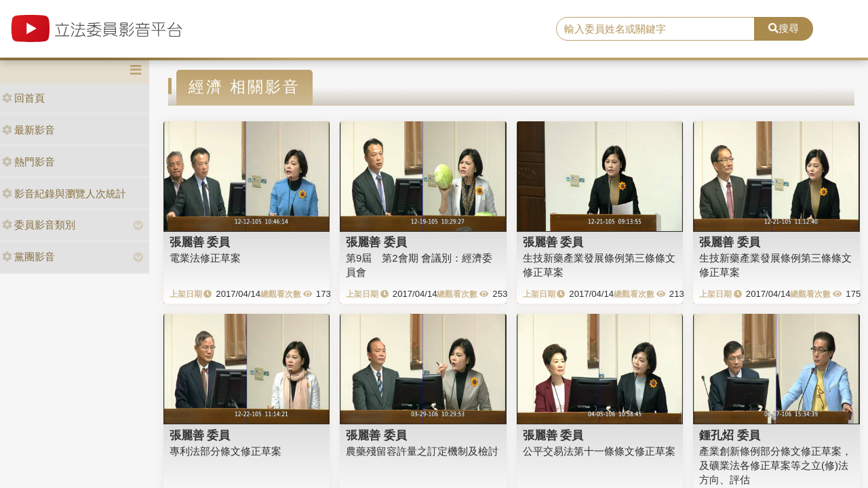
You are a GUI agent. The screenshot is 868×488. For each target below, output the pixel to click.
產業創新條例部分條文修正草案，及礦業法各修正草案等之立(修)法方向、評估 (775, 466)
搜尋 (784, 28)
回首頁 (23, 98)
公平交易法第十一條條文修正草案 (599, 451)
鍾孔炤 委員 (730, 435)
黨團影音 (28, 257)
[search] (655, 29)
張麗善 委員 (200, 242)
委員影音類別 (39, 225)
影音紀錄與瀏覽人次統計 (64, 194)
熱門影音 (28, 162)
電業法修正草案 (205, 258)
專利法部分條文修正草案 (225, 451)
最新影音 (28, 130)
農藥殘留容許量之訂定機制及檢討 (422, 451)
